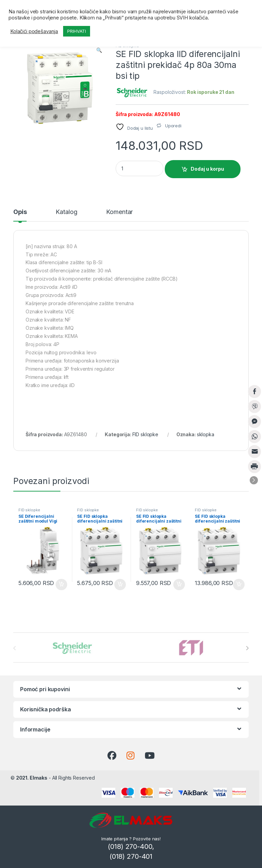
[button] (99, 50)
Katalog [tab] (66, 212)
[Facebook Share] (254, 392)
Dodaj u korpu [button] (61, 585)
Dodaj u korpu (207, 169)
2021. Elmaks (32, 778)
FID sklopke (145, 434)
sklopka (206, 434)
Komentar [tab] (119, 212)
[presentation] (247, 648)
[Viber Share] (254, 407)
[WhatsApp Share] (254, 437)
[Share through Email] (254, 452)
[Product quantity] (140, 168)
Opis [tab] (20, 212)
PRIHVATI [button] (77, 31)
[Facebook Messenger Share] (254, 422)
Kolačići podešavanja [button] (34, 31)
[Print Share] (254, 467)
